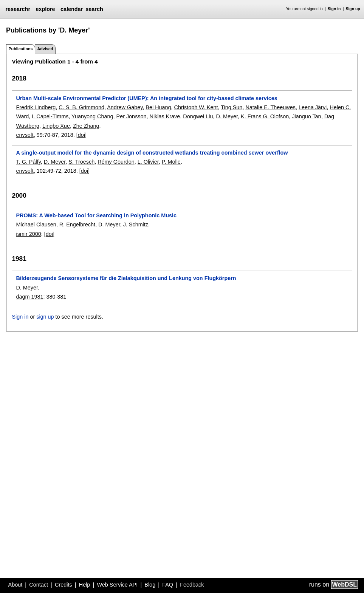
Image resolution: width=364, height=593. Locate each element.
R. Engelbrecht (77, 225)
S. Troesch (81, 162)
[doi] (81, 135)
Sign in (334, 9)
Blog (150, 585)
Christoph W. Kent (196, 107)
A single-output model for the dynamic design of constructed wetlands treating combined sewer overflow (152, 153)
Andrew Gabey (125, 107)
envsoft (25, 135)
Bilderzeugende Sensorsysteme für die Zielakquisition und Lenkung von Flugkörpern (126, 278)
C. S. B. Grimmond (81, 107)
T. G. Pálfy (28, 162)
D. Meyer (227, 116)
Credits (64, 585)
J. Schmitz (136, 225)
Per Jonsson (132, 116)
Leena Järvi (313, 107)
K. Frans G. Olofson (265, 116)
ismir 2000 (28, 234)
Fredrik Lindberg (36, 107)
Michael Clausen (36, 225)
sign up (45, 317)
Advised (45, 49)
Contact (39, 585)
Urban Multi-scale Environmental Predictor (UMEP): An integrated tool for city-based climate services (146, 98)
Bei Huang (158, 107)
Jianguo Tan (306, 116)
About (15, 585)
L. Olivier (148, 162)
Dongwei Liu (198, 116)
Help (85, 585)
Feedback (192, 585)
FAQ (168, 585)
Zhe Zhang (86, 126)
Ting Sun (232, 107)
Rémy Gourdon (116, 162)
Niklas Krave (165, 116)
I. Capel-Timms (50, 116)
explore (45, 9)
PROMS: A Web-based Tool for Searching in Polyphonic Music (96, 215)
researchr (18, 9)
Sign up (353, 9)
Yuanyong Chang (92, 116)
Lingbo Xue (56, 126)
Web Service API (117, 585)
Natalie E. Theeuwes (270, 107)
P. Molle (171, 162)
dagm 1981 (29, 297)
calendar (72, 9)
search (94, 9)
